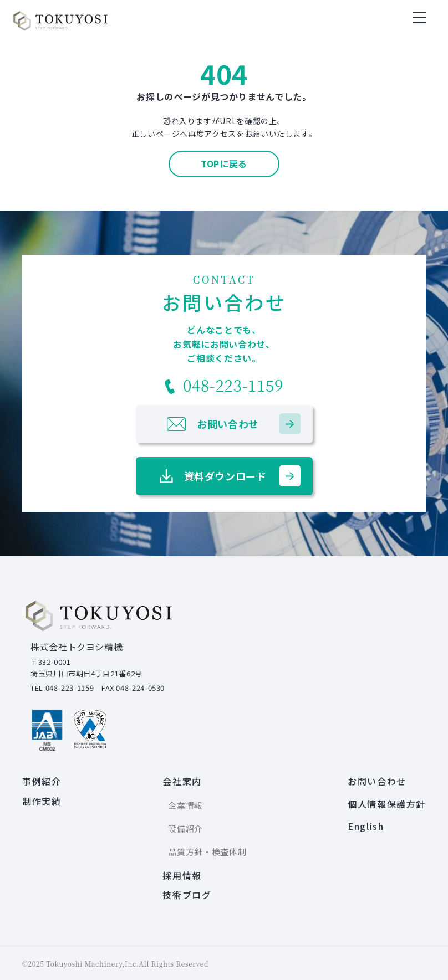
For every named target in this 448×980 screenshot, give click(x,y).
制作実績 (42, 801)
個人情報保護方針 (387, 804)
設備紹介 (185, 828)
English (366, 826)
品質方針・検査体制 (207, 852)
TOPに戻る (224, 163)
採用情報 (182, 875)
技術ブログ (187, 895)
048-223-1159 (224, 385)
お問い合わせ (377, 781)
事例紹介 (42, 781)
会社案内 (182, 781)
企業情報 (185, 805)
